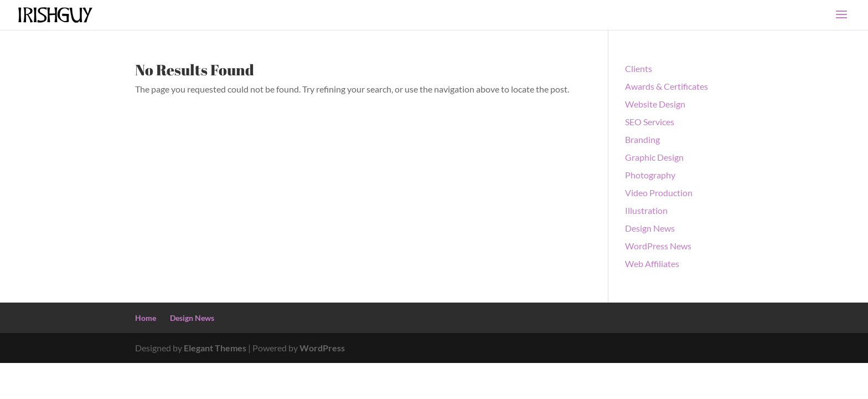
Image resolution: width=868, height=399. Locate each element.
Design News (650, 228)
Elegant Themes (215, 348)
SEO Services (650, 122)
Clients (639, 68)
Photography (650, 175)
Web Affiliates (652, 264)
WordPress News (658, 246)
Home (146, 318)
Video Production (659, 193)
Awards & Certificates (666, 86)
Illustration (646, 210)
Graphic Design (654, 157)
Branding (642, 139)
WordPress (322, 348)
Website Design (655, 104)
